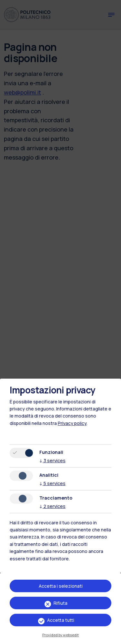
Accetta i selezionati (61, 586)
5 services (52, 483)
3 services (52, 460)
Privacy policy (72, 423)
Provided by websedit (60, 635)
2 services (52, 506)
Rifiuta (60, 603)
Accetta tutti (61, 620)
